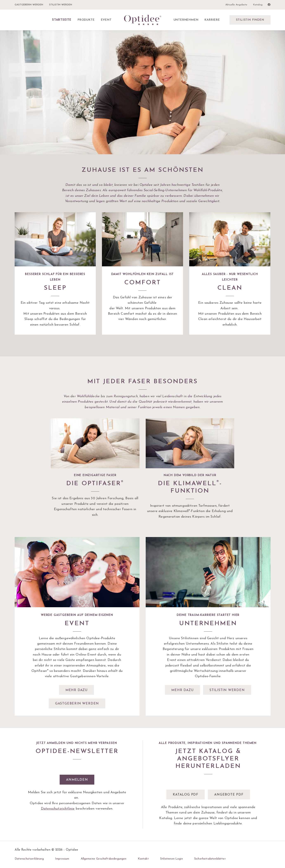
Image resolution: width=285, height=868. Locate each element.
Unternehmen (186, 20)
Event (106, 20)
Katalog (258, 5)
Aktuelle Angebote (236, 5)
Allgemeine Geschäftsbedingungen (104, 859)
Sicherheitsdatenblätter (210, 859)
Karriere (212, 20)
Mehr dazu (76, 690)
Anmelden (77, 780)
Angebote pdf (229, 795)
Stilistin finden (250, 20)
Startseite (62, 20)
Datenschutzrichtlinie (58, 809)
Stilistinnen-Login (171, 859)
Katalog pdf (186, 795)
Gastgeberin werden (29, 5)
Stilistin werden (61, 5)
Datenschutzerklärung (29, 859)
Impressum (62, 859)
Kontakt (143, 859)
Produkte (86, 20)
